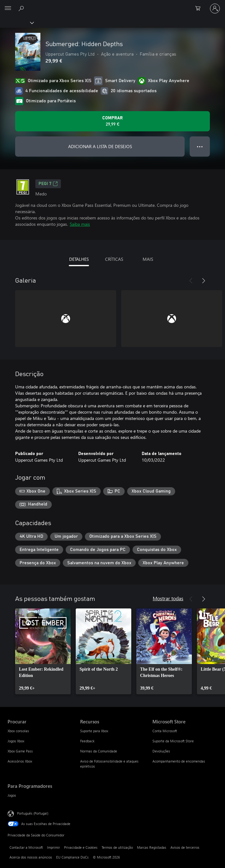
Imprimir (53, 847)
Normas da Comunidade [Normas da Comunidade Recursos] (99, 751)
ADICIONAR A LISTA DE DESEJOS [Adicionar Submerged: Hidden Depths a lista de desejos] (100, 146)
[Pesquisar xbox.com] (22, 8)
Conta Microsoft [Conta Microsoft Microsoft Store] (165, 731)
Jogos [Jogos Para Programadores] (12, 795)
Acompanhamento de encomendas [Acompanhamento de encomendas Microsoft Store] (179, 761)
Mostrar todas (168, 598)
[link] (43, 651)
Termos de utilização (117, 847)
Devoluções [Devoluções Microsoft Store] (161, 751)
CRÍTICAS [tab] (114, 259)
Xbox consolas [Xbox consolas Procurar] (18, 731)
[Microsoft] (112, 5)
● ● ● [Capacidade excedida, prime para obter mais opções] (200, 146)
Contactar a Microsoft (26, 847)
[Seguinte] (204, 281)
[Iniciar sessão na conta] (215, 9)
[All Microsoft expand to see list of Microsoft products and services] (8, 9)
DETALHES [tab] (79, 259)
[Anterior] (191, 281)
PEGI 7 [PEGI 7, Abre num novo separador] (48, 184)
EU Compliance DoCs (72, 857)
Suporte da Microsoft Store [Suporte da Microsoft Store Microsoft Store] (173, 741)
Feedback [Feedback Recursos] (87, 741)
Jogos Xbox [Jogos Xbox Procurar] (16, 741)
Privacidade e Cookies (81, 847)
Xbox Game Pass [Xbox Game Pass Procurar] (20, 751)
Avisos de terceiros (185, 847)
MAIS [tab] (148, 259)
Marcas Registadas (152, 847)
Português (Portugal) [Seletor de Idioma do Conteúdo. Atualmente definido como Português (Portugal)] (33, 813)
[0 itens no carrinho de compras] (200, 9)
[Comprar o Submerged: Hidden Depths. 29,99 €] (112, 121)
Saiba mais (80, 224)
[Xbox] (17, 22)
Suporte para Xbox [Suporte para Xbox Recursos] (94, 731)
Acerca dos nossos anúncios (31, 857)
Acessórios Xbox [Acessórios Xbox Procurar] (20, 761)
